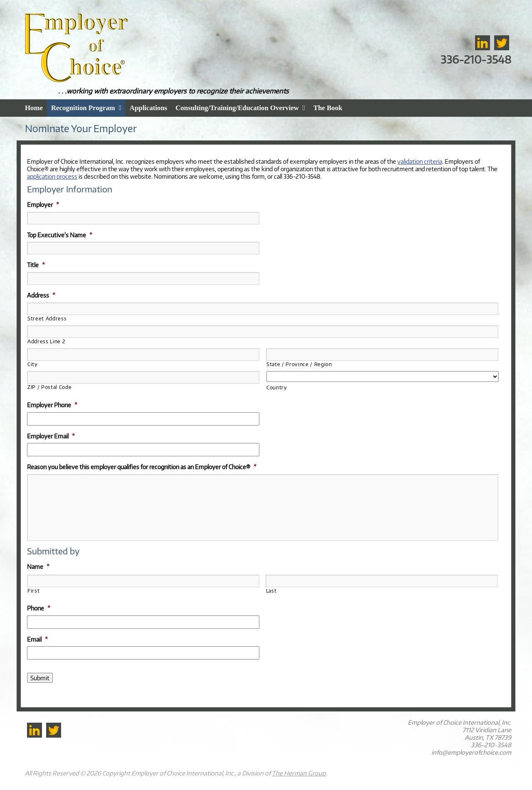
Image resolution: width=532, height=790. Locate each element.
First (33, 591)
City (33, 364)
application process (52, 176)
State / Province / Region (299, 364)
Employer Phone (52, 405)
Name (38, 566)
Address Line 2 (46, 341)
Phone (39, 608)
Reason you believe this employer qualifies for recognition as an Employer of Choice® (142, 467)
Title (36, 265)
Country (277, 388)
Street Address (47, 319)
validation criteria (420, 161)
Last (271, 591)
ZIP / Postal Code (49, 387)
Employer (43, 204)
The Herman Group (299, 773)
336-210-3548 (476, 59)
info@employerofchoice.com (471, 752)
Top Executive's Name (60, 235)
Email (37, 639)
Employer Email (51, 436)
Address (41, 295)
